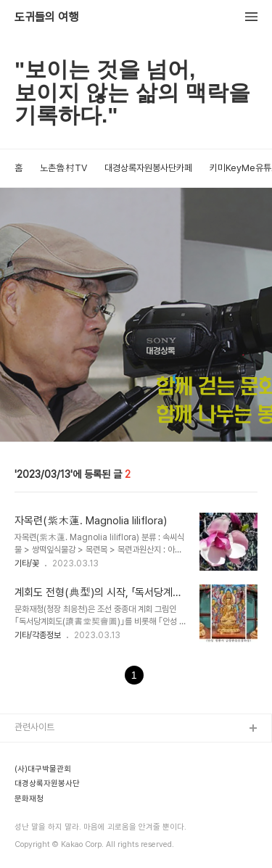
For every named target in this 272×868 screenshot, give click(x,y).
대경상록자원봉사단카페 (148, 168)
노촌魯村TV (63, 168)
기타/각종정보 (38, 635)
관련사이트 (34, 727)
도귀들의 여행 (46, 17)
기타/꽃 (27, 563)
